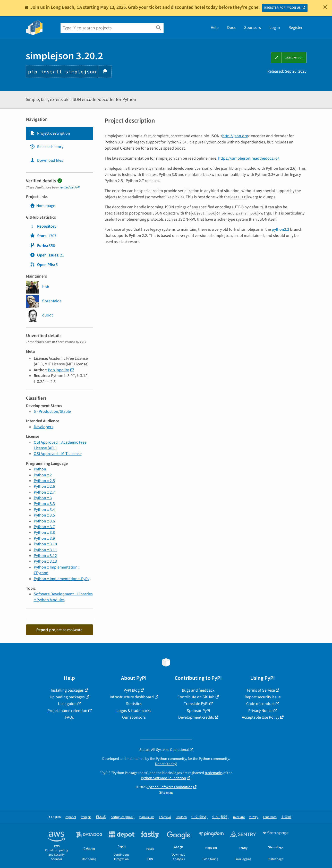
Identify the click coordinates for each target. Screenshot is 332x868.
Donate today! (166, 764)
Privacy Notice (260, 711)
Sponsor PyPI (198, 711)
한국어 (286, 817)
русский (239, 817)
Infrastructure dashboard (132, 697)
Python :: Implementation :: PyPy (62, 579)
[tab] (59, 133)
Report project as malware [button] (59, 630)
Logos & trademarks (134, 711)
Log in (275, 28)
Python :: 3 (43, 498)
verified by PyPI (70, 187)
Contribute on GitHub (196, 697)
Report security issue (263, 697)
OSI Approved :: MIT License (58, 454)
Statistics (134, 704)
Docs (231, 28)
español (71, 817)
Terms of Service (261, 690)
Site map (166, 792)
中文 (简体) (199, 817)
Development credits (196, 717)
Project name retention (67, 711)
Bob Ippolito (59, 370)
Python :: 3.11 (45, 550)
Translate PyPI (196, 704)
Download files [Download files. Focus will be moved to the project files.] (46, 160)
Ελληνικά (165, 817)
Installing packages (67, 690)
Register (296, 28)
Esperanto (270, 817)
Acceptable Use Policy (261, 717)
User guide (67, 704)
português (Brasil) (122, 817)
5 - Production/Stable (52, 411)
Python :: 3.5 (44, 515)
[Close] (325, 7)
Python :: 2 (43, 475)
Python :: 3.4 (44, 510)
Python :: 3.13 (45, 561)
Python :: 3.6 (44, 521)
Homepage (42, 206)
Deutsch (181, 817)
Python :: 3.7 (44, 527)
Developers (44, 427)
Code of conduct (260, 704)
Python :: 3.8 (44, 532)
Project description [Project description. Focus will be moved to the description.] (50, 133)
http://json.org (235, 136)
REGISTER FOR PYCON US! (283, 8)
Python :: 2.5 (44, 481)
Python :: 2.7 (44, 492)
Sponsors (253, 28)
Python (40, 469)
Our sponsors (134, 717)
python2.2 (280, 229)
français (86, 817)
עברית (254, 817)
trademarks (214, 773)
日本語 (101, 817)
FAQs (70, 717)
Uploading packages (67, 697)
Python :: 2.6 (44, 486)
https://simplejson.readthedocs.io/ (249, 158)
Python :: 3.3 (44, 504)
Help (215, 28)
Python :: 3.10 (45, 544)
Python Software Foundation (163, 778)
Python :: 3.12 (45, 556)
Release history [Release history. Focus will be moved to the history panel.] (47, 147)
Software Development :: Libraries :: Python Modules (63, 597)
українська (147, 817)
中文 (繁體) (220, 817)
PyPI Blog (132, 690)
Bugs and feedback (198, 690)
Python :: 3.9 (44, 538)
